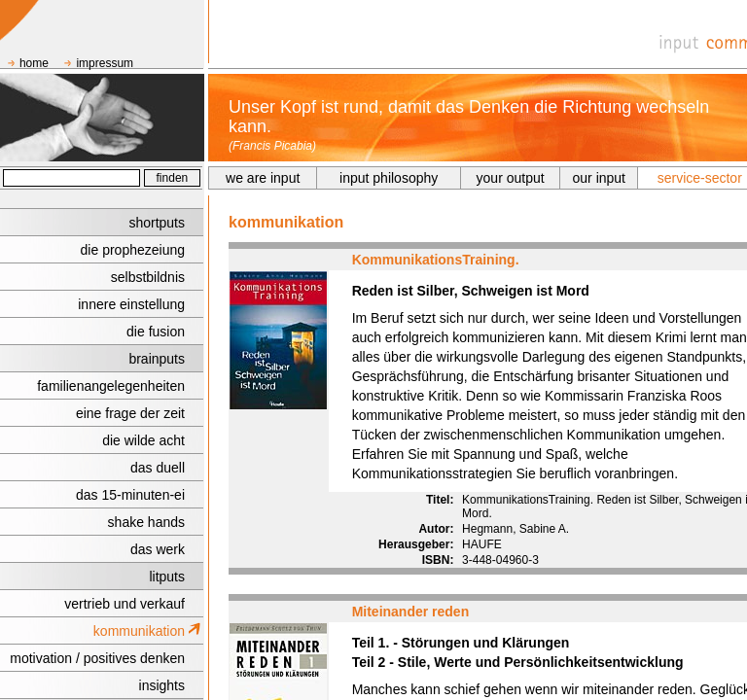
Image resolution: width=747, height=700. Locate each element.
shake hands (146, 522)
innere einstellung (131, 304)
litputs (167, 577)
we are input (263, 178)
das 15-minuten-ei (130, 495)
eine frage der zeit (130, 413)
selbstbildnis (148, 277)
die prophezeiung (133, 250)
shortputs (157, 223)
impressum (105, 63)
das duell (158, 468)
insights (162, 685)
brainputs (157, 359)
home (34, 63)
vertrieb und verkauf (124, 604)
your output (511, 178)
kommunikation (139, 631)
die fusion (156, 332)
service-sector (700, 178)
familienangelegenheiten (111, 386)
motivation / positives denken (97, 658)
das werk (158, 549)
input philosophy (389, 178)
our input (599, 178)
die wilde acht (143, 440)
